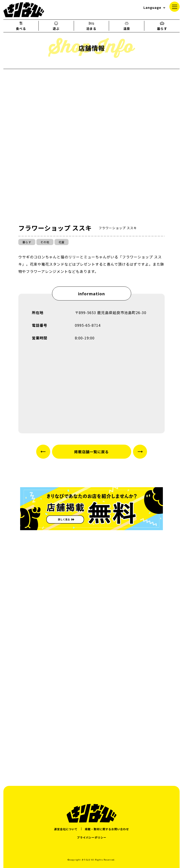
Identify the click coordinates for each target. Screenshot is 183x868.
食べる (21, 26)
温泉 (127, 26)
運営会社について (66, 829)
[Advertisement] (91, 733)
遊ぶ (56, 26)
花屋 (62, 242)
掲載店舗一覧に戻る (91, 452)
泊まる (91, 26)
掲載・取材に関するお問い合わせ (107, 829)
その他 (45, 242)
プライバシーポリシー (92, 837)
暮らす (162, 26)
